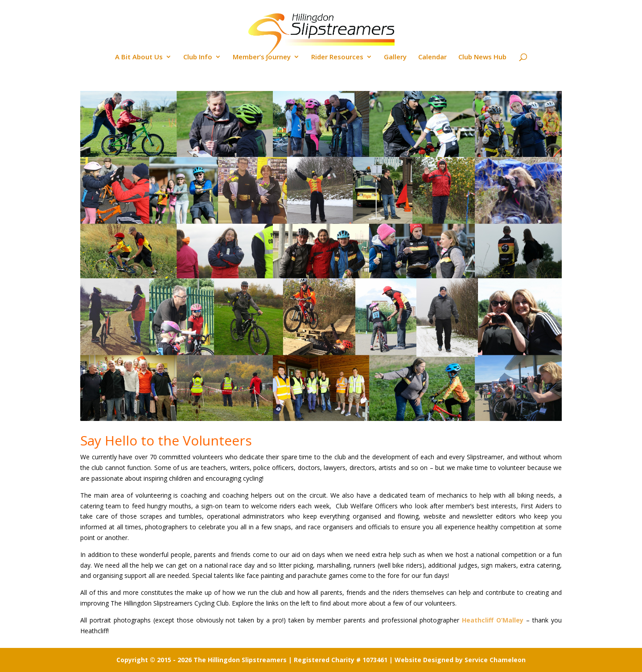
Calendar (432, 57)
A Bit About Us (139, 57)
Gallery (395, 57)
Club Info (198, 57)
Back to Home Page (597, 7)
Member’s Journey (262, 57)
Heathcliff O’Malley (493, 620)
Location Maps (471, 7)
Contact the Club (530, 7)
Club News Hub (482, 57)
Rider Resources (337, 57)
